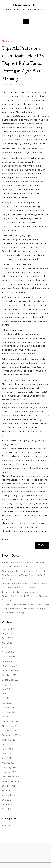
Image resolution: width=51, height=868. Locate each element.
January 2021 (9, 717)
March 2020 (8, 763)
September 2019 (11, 791)
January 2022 (9, 661)
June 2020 (7, 749)
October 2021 (9, 675)
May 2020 (7, 754)
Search (6, 539)
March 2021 (8, 707)
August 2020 (9, 740)
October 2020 (9, 731)
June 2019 (7, 804)
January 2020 (9, 772)
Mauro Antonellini (26, 5)
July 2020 (7, 744)
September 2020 (11, 735)
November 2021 (10, 671)
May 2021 (7, 698)
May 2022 (7, 643)
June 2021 (7, 694)
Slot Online (7, 41)
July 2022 (7, 634)
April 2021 (7, 703)
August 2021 (8, 684)
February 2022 (10, 657)
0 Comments (20, 84)
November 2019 (10, 781)
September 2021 (11, 680)
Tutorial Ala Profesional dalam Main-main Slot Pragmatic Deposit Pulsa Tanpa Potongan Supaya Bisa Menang (25, 609)
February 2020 (10, 767)
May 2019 (7, 809)
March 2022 (8, 652)
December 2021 (10, 666)
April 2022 (7, 647)
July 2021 (7, 689)
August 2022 (8, 629)
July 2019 (7, 800)
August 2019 (8, 795)
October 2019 (9, 786)
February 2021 (9, 712)
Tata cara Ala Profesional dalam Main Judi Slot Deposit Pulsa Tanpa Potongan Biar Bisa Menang (25, 575)
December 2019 (10, 777)
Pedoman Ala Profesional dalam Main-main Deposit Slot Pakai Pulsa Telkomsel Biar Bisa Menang (25, 596)
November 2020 (11, 726)
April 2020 (7, 758)
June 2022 (7, 638)
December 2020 (11, 721)
